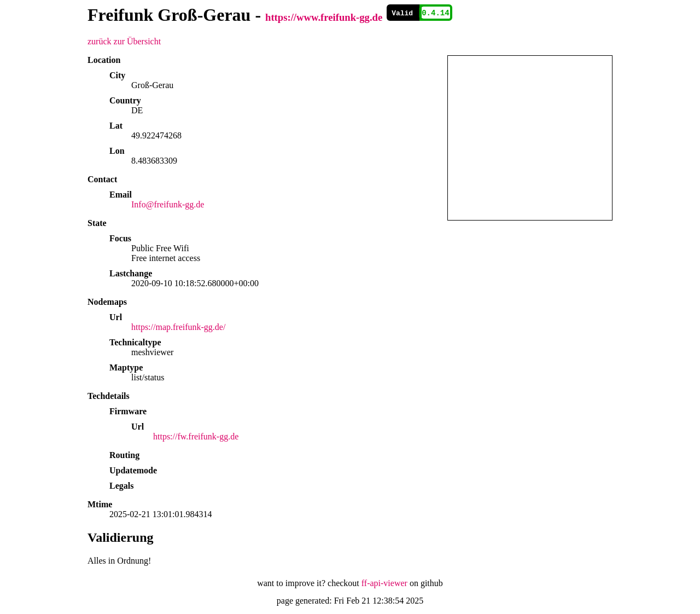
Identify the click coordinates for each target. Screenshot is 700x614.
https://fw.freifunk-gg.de (196, 436)
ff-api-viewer (384, 583)
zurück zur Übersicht (124, 41)
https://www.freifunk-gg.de (324, 17)
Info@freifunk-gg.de (168, 204)
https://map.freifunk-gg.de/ (178, 327)
